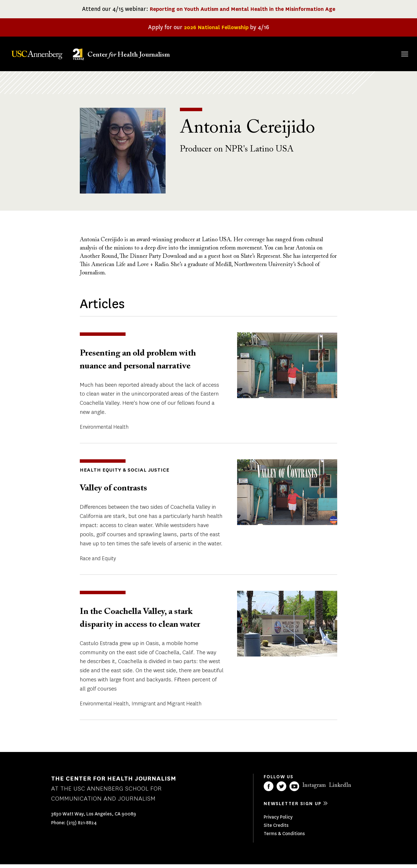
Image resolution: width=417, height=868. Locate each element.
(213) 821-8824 (82, 826)
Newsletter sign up (293, 807)
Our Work (305, 53)
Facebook (269, 790)
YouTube (294, 790)
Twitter (281, 790)
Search (397, 48)
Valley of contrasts (120, 491)
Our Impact (342, 53)
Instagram (314, 789)
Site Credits (276, 829)
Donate (378, 53)
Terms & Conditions (284, 837)
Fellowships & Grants (265, 57)
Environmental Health (104, 431)
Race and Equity (98, 562)
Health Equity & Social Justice (121, 473)
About (232, 53)
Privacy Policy (278, 820)
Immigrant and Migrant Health (166, 707)
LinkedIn (340, 789)
